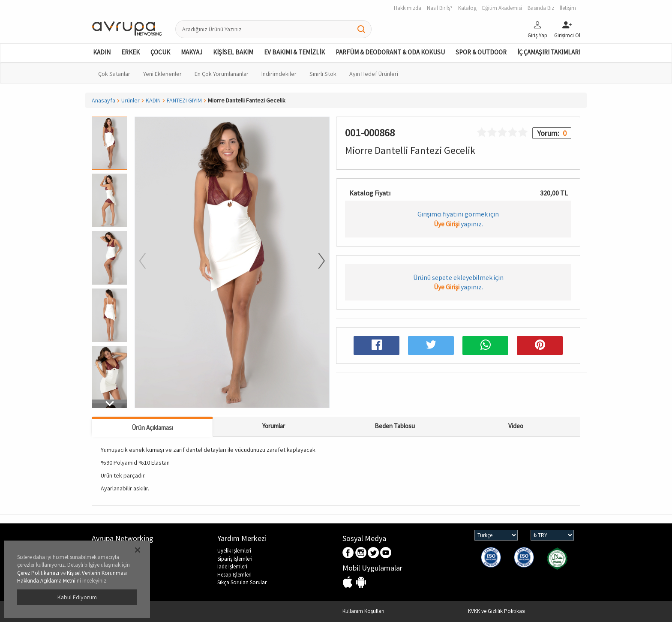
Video (516, 426)
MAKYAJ (192, 52)
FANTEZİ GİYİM (184, 100)
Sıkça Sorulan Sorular (242, 582)
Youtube (386, 553)
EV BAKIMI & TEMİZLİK (294, 52)
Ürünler (130, 100)
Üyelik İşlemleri (234, 551)
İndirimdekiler (279, 74)
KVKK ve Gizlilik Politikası (497, 611)
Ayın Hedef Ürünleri (374, 74)
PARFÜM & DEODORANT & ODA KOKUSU (390, 52)
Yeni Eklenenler (162, 74)
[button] (109, 404)
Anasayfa (103, 100)
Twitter (373, 553)
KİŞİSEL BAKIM (233, 52)
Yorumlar (274, 426)
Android (361, 583)
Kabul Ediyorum (77, 597)
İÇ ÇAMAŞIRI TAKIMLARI (549, 52)
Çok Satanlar (114, 74)
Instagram (361, 553)
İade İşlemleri (232, 566)
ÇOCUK (160, 52)
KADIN (102, 52)
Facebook (349, 553)
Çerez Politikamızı (38, 573)
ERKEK (130, 52)
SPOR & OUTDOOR (481, 52)
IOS (349, 583)
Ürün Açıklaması (152, 428)
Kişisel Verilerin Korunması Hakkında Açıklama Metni (72, 577)
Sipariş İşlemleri (235, 559)
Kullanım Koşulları (363, 611)
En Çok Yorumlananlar (222, 74)
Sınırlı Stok (323, 74)
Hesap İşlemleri (234, 575)
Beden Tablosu (395, 426)
